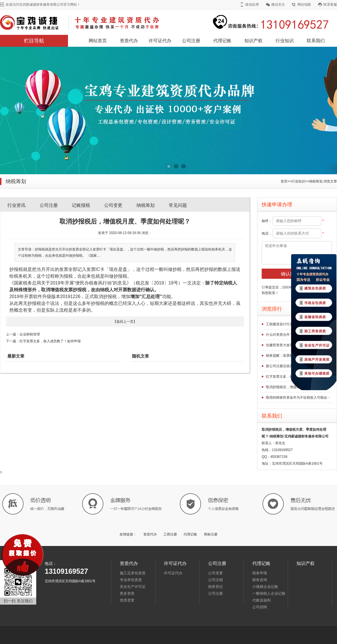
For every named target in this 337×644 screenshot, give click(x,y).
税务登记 (216, 587)
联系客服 (330, 5)
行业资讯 (16, 205)
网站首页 (98, 41)
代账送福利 (262, 600)
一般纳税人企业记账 (269, 593)
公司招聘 (260, 607)
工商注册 (170, 534)
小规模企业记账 (265, 587)
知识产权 (253, 41)
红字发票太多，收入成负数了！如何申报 (50, 341)
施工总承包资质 (133, 573)
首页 (284, 181)
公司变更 (113, 205)
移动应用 (252, 5)
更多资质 (127, 593)
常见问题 (178, 205)
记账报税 (81, 205)
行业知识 (285, 41)
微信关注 (278, 5)
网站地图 (304, 5)
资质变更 (127, 600)
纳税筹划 (316, 181)
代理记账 (222, 41)
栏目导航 (34, 41)
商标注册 (211, 534)
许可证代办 (160, 41)
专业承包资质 (131, 580)
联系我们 (316, 41)
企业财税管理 (30, 334)
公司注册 (191, 41)
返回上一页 (125, 322)
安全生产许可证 (133, 587)
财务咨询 (260, 580)
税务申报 (260, 573)
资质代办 (129, 41)
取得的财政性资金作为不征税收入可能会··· (298, 398)
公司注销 (216, 580)
